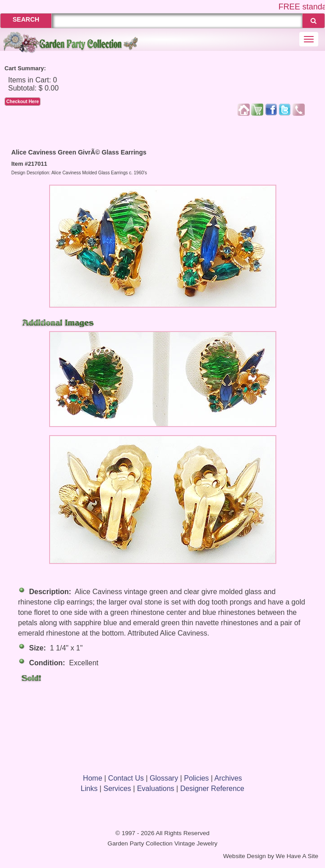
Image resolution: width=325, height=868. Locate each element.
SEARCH (26, 19)
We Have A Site (297, 856)
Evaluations (156, 788)
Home (93, 778)
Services (117, 788)
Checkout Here (23, 102)
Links (89, 788)
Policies (196, 778)
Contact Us (126, 778)
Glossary (164, 778)
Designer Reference (212, 788)
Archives (228, 778)
